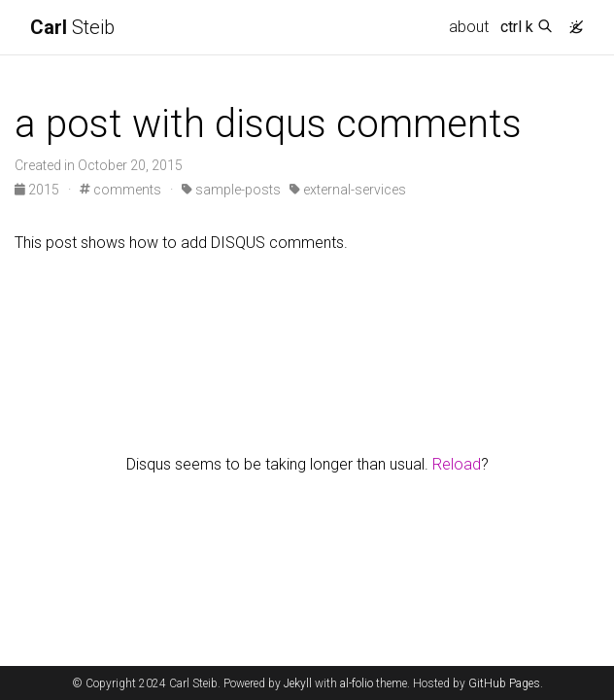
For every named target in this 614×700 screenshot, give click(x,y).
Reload (457, 464)
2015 (38, 190)
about (469, 27)
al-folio (357, 683)
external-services (348, 190)
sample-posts (231, 190)
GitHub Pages (504, 683)
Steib (72, 27)
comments (120, 190)
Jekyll (298, 683)
